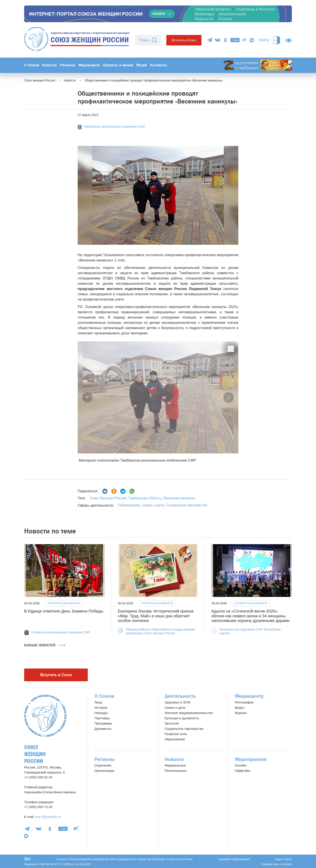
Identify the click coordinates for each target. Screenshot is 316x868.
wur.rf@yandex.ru (48, 817)
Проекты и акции (118, 65)
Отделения (103, 765)
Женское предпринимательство (189, 713)
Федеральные (175, 765)
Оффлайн (242, 771)
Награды (101, 713)
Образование (129, 505)
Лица (98, 702)
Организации (104, 771)
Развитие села (176, 734)
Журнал (241, 713)
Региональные (176, 771)
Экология (172, 723)
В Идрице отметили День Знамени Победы (64, 611)
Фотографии (244, 702)
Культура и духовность (64, 603)
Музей (142, 65)
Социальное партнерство (184, 729)
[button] (87, 397)
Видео (240, 708)
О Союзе (32, 65)
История (101, 708)
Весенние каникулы (179, 498)
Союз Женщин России (108, 498)
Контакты (159, 65)
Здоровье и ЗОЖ (178, 702)
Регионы (68, 65)
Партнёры (102, 718)
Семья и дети (153, 505)
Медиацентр (89, 65)
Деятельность (180, 696)
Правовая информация (234, 859)
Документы (103, 729)
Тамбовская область (144, 498)
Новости (49, 65)
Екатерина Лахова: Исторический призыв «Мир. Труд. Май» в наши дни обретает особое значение (156, 616)
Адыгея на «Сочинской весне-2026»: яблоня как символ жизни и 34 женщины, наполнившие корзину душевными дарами (250, 616)
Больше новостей (45, 645)
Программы (103, 723)
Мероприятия (251, 759)
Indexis (287, 864)
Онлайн (241, 765)
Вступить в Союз (184, 40)
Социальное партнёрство (187, 505)
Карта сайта (284, 859)
